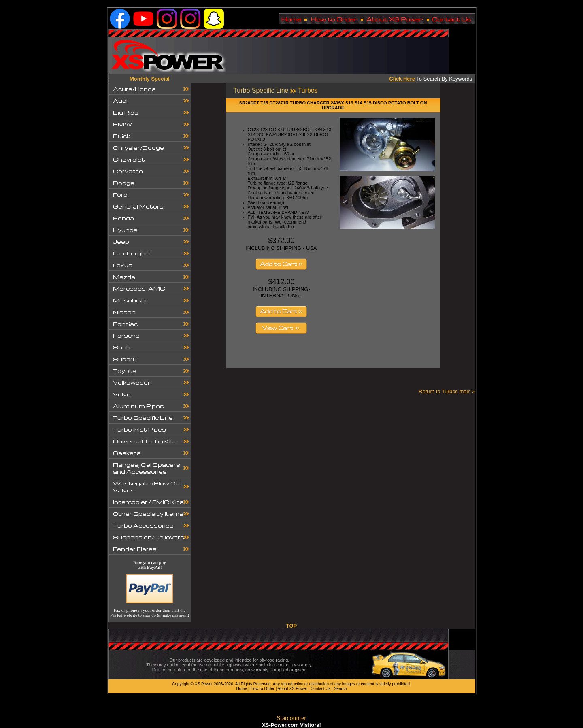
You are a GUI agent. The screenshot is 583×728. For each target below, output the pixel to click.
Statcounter (292, 718)
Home (242, 689)
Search (340, 689)
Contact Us (320, 689)
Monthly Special (150, 79)
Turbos (307, 90)
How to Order (262, 689)
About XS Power (293, 689)
